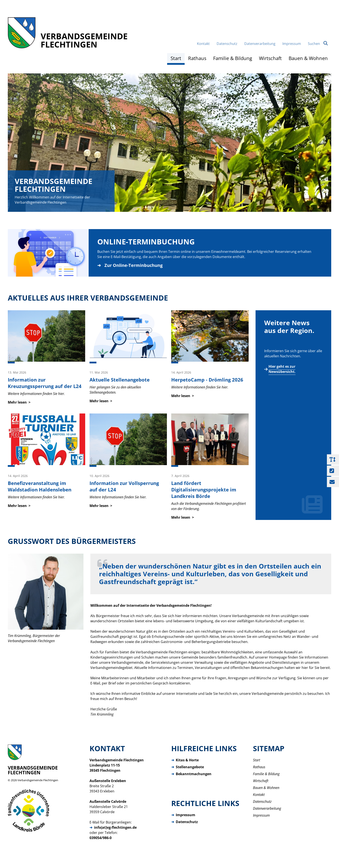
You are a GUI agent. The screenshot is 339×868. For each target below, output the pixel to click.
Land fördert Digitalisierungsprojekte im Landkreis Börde (204, 489)
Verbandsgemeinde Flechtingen (38, 780)
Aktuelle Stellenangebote (120, 380)
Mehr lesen (17, 402)
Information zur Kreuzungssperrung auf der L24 (45, 383)
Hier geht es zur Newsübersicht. (282, 369)
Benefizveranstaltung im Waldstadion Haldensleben (40, 486)
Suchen (318, 44)
